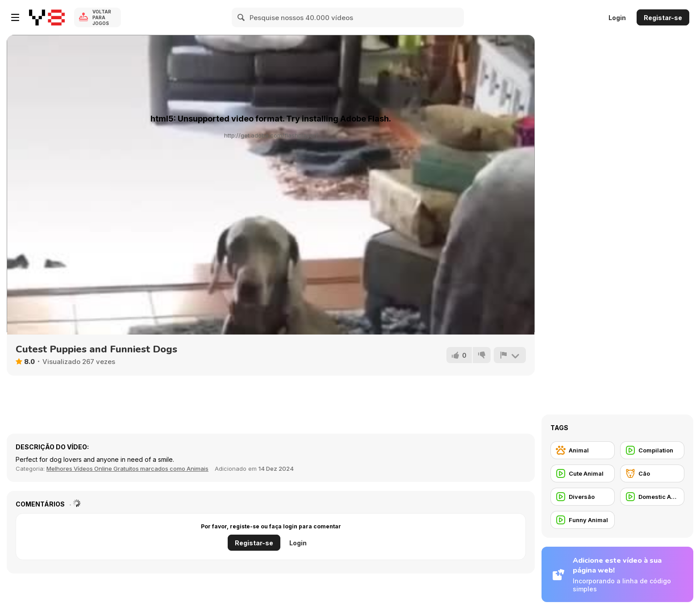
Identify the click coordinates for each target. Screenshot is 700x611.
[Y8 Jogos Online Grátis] (47, 17)
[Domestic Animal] (652, 497)
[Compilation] (652, 450)
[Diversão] (583, 497)
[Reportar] (510, 355)
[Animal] (583, 450)
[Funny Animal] (583, 520)
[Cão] (652, 473)
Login (617, 18)
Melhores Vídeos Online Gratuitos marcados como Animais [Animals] (127, 469)
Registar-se (663, 18)
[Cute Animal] (583, 473)
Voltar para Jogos (102, 17)
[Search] (242, 17)
